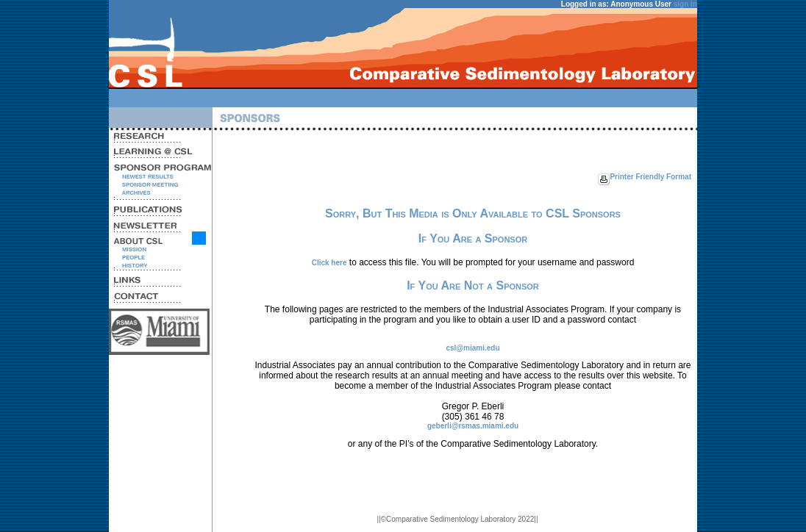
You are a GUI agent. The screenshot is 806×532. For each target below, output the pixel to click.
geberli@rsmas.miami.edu (473, 426)
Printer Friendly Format (650, 177)
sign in (685, 4)
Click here (329, 263)
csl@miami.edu (472, 348)
